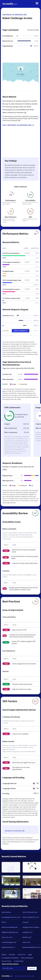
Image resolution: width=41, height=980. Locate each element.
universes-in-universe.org (15, 15)
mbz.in (4, 922)
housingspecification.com (11, 917)
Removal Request (27, 958)
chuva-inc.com (7, 937)
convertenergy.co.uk (9, 942)
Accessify (10, 4)
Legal (30, 954)
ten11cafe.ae (6, 912)
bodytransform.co (8, 947)
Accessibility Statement (10, 958)
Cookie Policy (19, 961)
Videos (4, 954)
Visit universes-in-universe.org (18, 125)
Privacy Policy (7, 961)
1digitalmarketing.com (10, 932)
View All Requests (21, 331)
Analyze (32, 968)
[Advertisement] (20, 56)
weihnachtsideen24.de (10, 927)
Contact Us (21, 954)
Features (12, 954)
